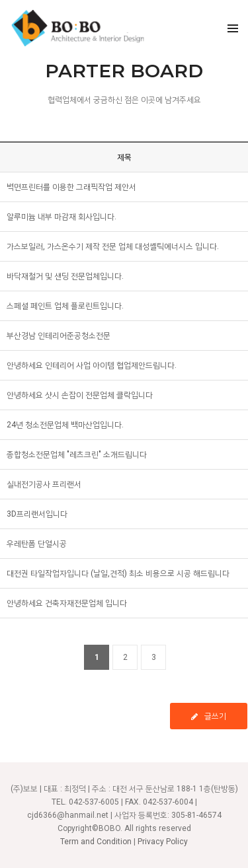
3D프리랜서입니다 (37, 514)
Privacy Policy (163, 842)
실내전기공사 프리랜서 (44, 484)
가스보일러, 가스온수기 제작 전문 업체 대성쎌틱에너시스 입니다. (113, 246)
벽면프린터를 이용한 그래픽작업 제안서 (71, 187)
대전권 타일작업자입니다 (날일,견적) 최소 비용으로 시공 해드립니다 (118, 573)
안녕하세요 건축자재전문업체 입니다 (67, 603)
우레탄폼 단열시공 (37, 544)
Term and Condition (96, 842)
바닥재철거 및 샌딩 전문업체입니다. (65, 276)
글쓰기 (209, 716)
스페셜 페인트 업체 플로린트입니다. (65, 306)
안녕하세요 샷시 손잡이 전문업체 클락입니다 (80, 395)
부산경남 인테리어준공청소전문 (59, 336)
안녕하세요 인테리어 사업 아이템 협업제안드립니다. (92, 365)
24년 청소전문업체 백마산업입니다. (65, 425)
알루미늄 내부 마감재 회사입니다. (62, 217)
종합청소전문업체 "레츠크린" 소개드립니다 (77, 454)
